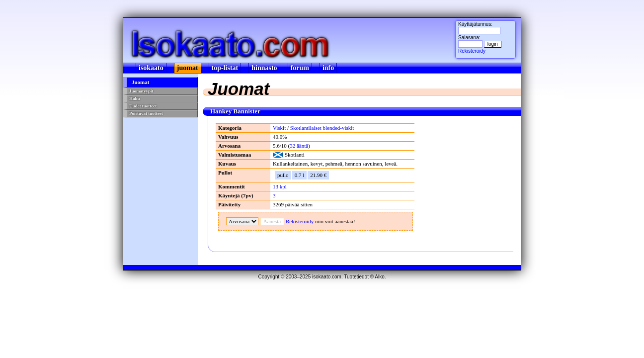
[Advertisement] (160, 182)
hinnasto (264, 68)
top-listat (225, 68)
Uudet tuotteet (143, 106)
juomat (188, 68)
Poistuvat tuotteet (146, 113)
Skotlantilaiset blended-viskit (322, 128)
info (328, 68)
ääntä (299, 146)
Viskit (279, 128)
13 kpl (280, 186)
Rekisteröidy (472, 51)
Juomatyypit (141, 91)
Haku (135, 98)
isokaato (151, 68)
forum (300, 68)
